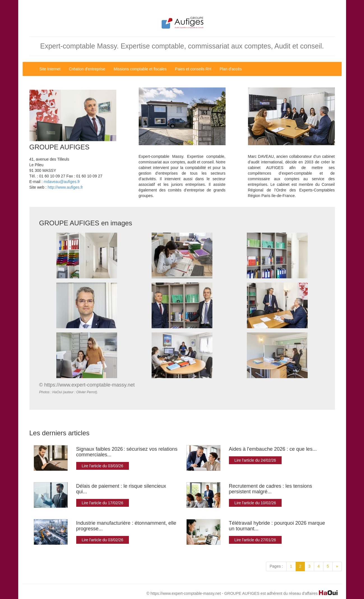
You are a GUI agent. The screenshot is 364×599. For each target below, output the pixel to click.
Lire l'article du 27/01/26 (255, 540)
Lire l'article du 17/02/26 (103, 503)
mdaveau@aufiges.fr (62, 182)
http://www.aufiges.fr (65, 187)
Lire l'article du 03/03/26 (103, 466)
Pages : (276, 566)
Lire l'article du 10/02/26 (255, 503)
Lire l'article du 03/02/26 (103, 540)
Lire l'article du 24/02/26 (255, 460)
